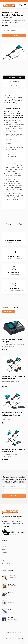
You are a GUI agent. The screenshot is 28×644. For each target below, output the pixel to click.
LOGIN (25, 1)
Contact (4, 561)
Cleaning (4, 552)
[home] (9, 5)
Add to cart (14, 36)
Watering (4, 549)
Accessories (5, 555)
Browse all (8, 311)
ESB (13, 639)
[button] (25, 5)
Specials (4, 558)
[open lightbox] (14, 52)
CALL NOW (5, 1)
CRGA (21, 639)
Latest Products (6, 563)
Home (4, 544)
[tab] (14, 77)
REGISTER (20, 1)
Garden (4, 547)
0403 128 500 (17, 516)
